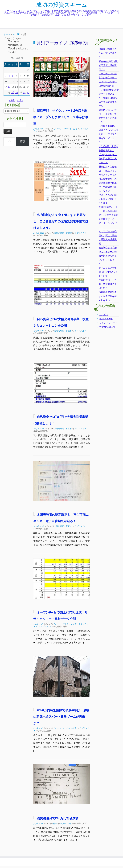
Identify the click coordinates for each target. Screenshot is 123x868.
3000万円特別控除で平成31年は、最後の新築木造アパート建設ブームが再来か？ (61, 718)
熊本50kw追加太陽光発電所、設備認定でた (108, 67)
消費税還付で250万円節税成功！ (59, 820)
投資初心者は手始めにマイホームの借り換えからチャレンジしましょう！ (108, 257)
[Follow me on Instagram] (13, 24)
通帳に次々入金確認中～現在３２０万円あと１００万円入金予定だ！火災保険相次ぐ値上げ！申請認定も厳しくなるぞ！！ (108, 180)
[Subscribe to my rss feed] (5, 24)
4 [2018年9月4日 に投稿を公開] (9, 77)
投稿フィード (106, 320)
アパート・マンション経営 (66, 130)
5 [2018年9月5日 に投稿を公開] (13, 77)
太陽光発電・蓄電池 (63, 235)
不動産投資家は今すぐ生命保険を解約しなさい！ (108, 298)
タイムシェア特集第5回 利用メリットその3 (108, 273)
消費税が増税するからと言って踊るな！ (108, 55)
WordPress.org (107, 329)
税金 (55, 825)
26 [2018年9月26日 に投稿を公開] (13, 94)
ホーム (7, 36)
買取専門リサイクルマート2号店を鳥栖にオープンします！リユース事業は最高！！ (61, 119)
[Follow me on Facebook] (11, 24)
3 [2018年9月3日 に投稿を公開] (5, 77)
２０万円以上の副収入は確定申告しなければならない (108, 79)
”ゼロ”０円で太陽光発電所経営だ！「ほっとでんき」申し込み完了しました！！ (108, 156)
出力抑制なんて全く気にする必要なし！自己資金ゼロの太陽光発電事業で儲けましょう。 (61, 223)
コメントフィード (108, 324)
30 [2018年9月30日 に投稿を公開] (28, 94)
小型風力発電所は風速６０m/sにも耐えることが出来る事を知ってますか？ (109, 136)
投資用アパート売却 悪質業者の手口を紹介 (108, 286)
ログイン (104, 316)
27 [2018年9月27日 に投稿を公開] (17, 94)
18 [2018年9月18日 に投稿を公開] (9, 88)
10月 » (20, 102)
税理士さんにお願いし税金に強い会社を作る (108, 201)
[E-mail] (7, 24)
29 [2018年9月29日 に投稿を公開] (24, 94)
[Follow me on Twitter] (9, 24)
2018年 (16, 36)
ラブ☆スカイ (80, 235)
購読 (23, 143)
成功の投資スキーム (61, 6)
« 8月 (12, 102)
